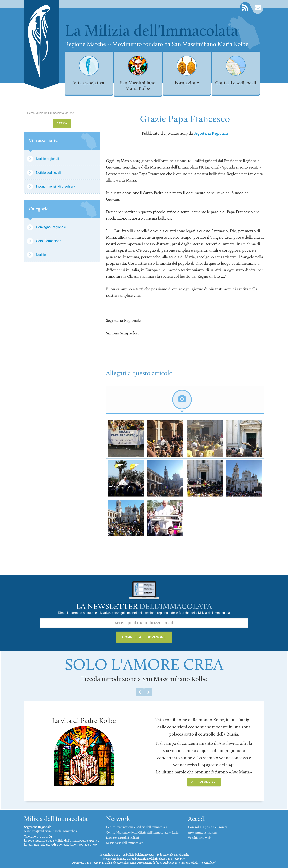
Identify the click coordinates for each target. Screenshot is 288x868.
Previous (140, 692)
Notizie (41, 255)
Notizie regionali (47, 159)
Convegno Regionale (51, 227)
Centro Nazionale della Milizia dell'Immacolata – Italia (142, 833)
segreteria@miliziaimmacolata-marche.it (51, 831)
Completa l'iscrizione (144, 637)
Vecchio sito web (199, 838)
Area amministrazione (203, 833)
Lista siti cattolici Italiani (122, 838)
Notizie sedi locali (48, 173)
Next (148, 692)
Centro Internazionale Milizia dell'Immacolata (137, 827)
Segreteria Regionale (211, 134)
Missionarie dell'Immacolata (125, 843)
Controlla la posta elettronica (208, 827)
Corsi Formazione (49, 241)
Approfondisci (204, 782)
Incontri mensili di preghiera (56, 186)
